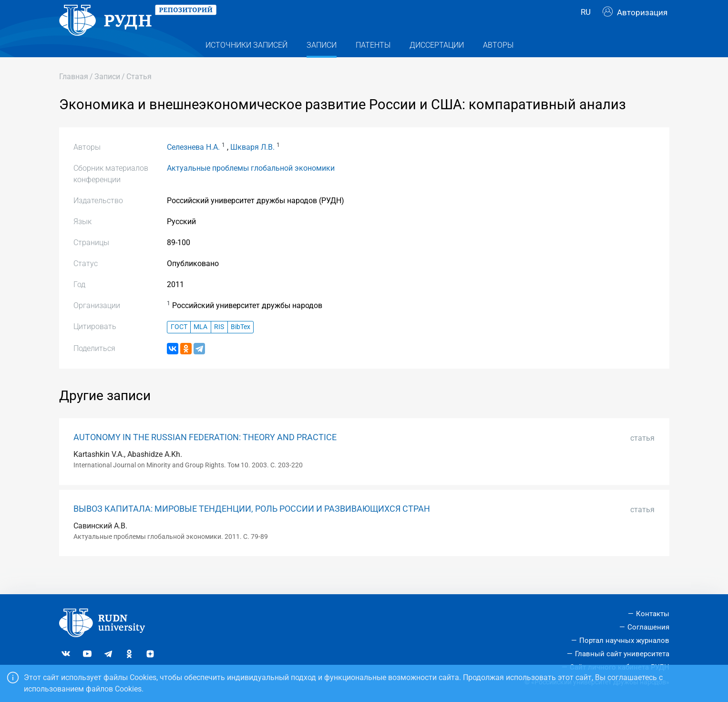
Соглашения (648, 627)
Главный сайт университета (622, 654)
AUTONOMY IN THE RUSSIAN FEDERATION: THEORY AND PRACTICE (205, 456)
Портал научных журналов (624, 640)
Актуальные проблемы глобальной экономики (251, 187)
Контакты (653, 614)
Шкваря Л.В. (252, 166)
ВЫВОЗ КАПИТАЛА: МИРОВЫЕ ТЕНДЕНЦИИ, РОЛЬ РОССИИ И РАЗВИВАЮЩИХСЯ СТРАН (252, 528)
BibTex (241, 346)
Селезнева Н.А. (193, 166)
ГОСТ (179, 346)
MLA (200, 346)
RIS (219, 346)
